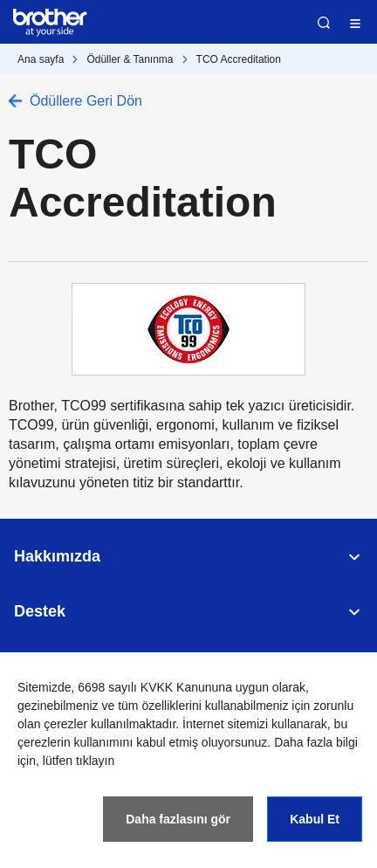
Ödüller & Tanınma (130, 59)
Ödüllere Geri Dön (86, 101)
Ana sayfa (41, 59)
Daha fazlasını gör (178, 819)
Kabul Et (315, 819)
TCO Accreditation (239, 59)
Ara (324, 23)
